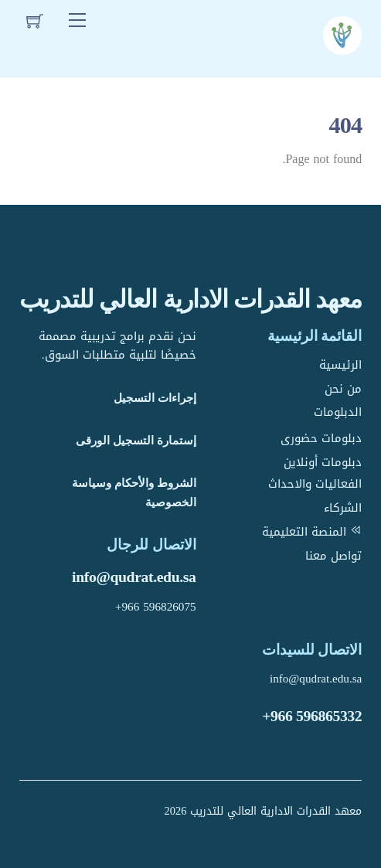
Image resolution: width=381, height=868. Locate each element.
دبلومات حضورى (321, 438)
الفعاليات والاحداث (315, 484)
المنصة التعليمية (312, 532)
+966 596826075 (156, 607)
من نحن (343, 389)
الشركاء (343, 508)
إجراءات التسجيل (155, 398)
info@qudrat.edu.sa (134, 577)
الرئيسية (340, 365)
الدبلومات (338, 412)
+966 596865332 (312, 716)
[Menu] (77, 21)
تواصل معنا (333, 556)
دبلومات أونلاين (323, 462)
